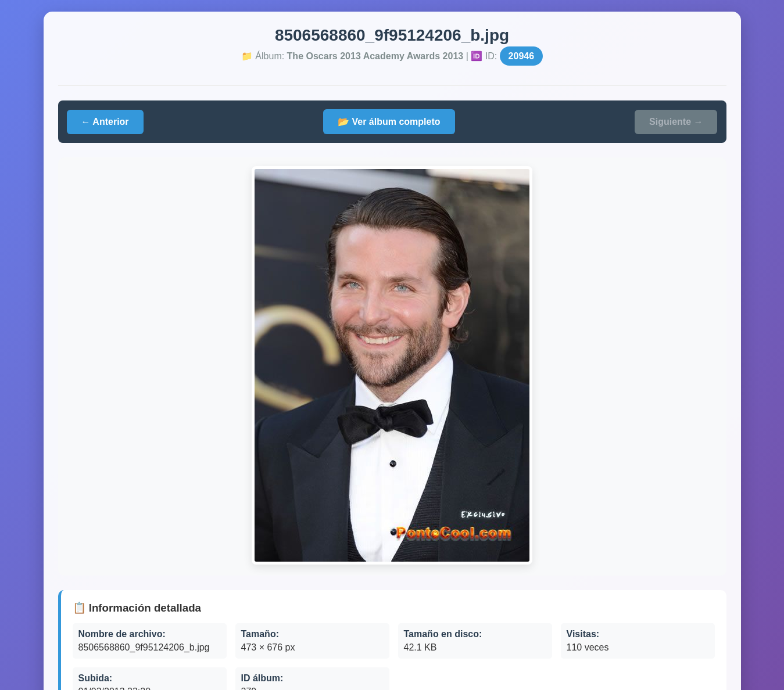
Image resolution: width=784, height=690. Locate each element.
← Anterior (105, 122)
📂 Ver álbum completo (389, 122)
